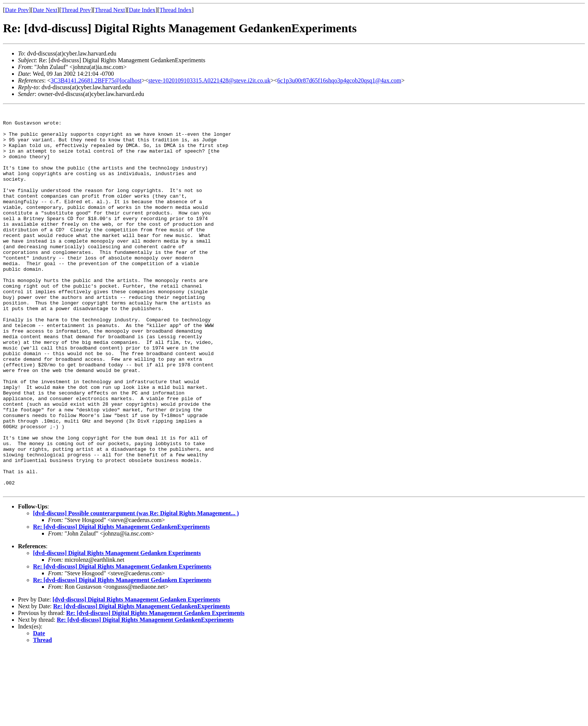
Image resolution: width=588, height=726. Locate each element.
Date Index (142, 10)
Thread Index (175, 10)
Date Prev (17, 10)
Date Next (45, 10)
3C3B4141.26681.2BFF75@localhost (96, 80)
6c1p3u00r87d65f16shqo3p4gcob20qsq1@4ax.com (339, 80)
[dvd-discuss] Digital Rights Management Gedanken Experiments (117, 629)
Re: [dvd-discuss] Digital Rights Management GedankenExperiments (121, 603)
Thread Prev (76, 10)
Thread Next (110, 10)
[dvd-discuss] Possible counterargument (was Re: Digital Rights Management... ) (136, 590)
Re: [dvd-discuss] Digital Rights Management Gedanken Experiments (122, 643)
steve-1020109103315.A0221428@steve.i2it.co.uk (209, 80)
